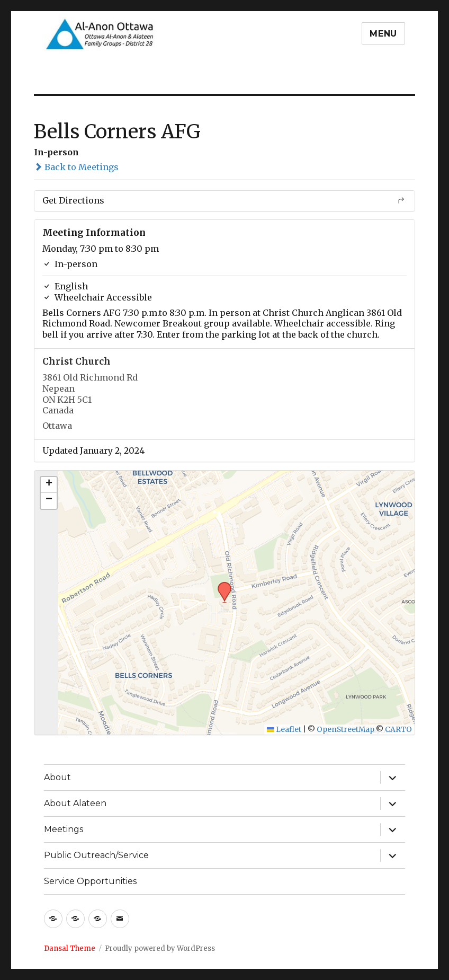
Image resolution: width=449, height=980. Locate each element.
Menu (383, 34)
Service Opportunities (90, 881)
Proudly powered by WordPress (160, 948)
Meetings (64, 829)
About (57, 777)
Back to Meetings (76, 167)
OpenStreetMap (345, 730)
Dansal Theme (70, 948)
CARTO (398, 730)
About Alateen (75, 803)
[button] (221, 585)
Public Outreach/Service (96, 855)
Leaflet (284, 730)
